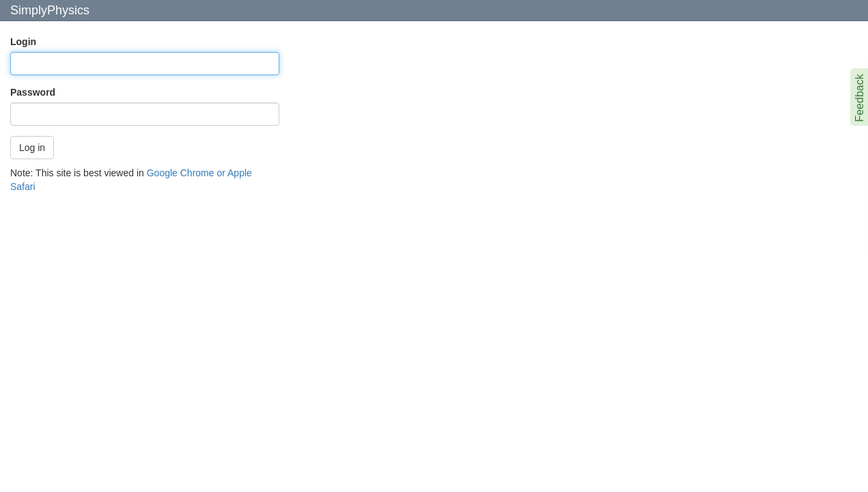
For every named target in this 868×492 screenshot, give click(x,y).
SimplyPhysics (50, 10)
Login (23, 42)
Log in (32, 148)
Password (33, 92)
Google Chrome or (186, 173)
